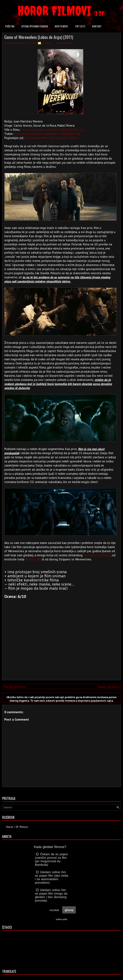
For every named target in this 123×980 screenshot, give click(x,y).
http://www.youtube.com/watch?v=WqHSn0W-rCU (47, 134)
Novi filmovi (61, 26)
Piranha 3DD (33, 559)
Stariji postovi (108, 687)
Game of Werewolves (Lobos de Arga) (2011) (39, 37)
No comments (64, 43)
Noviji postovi (15, 687)
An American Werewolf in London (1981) (51, 138)
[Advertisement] (61, 648)
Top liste (80, 26)
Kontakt (97, 26)
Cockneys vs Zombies (97, 555)
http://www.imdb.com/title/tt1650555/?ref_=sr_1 (53, 130)
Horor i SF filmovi (17, 827)
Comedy (47, 43)
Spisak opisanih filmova (35, 26)
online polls (62, 919)
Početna (10, 26)
